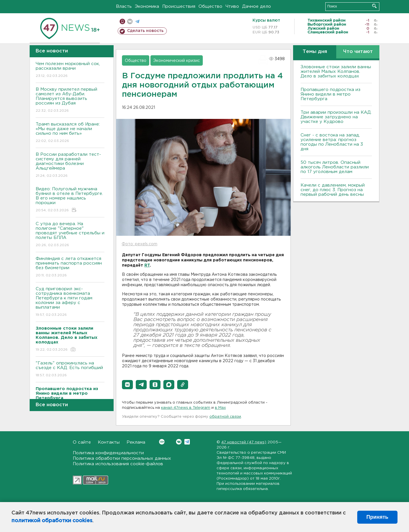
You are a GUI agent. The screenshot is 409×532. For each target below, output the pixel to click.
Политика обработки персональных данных (122, 458)
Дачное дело (257, 6)
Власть (124, 6)
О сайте (82, 442)
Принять (377, 517)
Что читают (358, 52)
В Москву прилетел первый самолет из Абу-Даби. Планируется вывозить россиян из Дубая (70, 100)
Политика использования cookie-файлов (118, 464)
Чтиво (232, 6)
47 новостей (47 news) (244, 442)
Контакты (109, 442)
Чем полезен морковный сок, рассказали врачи (70, 70)
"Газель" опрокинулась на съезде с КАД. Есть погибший (70, 369)
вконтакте (130, 21)
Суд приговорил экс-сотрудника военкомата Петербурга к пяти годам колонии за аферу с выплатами (70, 302)
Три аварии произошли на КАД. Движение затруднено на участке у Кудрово (336, 117)
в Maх (220, 408)
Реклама (136, 442)
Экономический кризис (177, 61)
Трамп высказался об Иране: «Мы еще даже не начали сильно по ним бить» (70, 133)
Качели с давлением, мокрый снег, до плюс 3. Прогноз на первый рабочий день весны (333, 190)
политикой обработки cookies (52, 521)
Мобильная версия (122, 21)
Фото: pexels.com (139, 244)
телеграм (137, 21)
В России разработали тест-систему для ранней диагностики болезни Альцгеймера (70, 165)
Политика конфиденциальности (108, 453)
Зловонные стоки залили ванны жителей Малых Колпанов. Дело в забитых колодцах (336, 72)
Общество (210, 6)
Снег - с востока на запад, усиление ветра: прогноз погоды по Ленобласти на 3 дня (332, 142)
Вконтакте (162, 442)
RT (147, 265)
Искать (374, 6)
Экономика (147, 6)
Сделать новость (145, 31)
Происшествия (179, 6)
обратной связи (225, 417)
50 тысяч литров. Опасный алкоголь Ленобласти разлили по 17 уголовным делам (335, 167)
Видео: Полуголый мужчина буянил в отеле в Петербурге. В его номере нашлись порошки (70, 200)
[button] (127, 385)
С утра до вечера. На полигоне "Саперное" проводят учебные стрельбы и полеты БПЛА (70, 235)
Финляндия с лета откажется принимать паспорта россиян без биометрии (70, 267)
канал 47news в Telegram (186, 408)
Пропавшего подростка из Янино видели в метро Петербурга (330, 94)
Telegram (187, 442)
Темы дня (315, 52)
